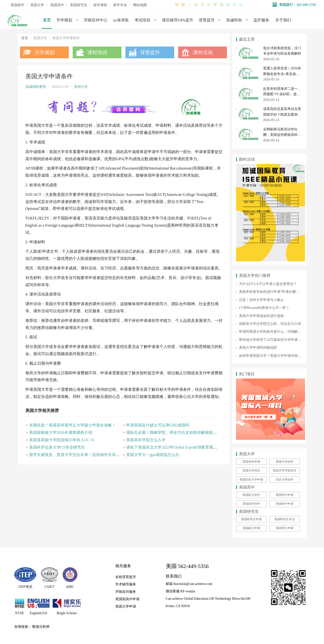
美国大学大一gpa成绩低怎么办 (151, 468)
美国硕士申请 (251, 528)
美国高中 (57, 5)
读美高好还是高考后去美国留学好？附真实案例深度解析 (282, 114)
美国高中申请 (285, 495)
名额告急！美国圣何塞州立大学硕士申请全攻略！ (72, 439)
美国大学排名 (251, 471)
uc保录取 (121, 20)
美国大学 (37, 5)
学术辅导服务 (126, 584)
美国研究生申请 (251, 519)
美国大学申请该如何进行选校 (261, 316)
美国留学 (17, 5)
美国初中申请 (285, 504)
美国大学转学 (285, 462)
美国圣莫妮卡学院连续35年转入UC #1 (62, 454)
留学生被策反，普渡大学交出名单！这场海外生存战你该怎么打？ (86, 468)
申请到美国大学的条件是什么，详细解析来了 (273, 332)
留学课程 (100, 5)
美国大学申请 (126, 606)
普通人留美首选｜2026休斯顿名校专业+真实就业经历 (282, 74)
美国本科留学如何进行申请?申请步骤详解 (271, 292)
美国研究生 (79, 5)
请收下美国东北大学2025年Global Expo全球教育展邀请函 (174, 461)
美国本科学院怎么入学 (145, 454)
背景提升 (207, 20)
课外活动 (201, 52)
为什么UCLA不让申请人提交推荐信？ (268, 284)
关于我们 (283, 20)
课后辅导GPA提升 (178, 20)
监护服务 (261, 20)
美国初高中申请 (127, 599)
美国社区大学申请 (251, 480)
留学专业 (120, 5)
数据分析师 (41, 627)
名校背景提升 (126, 577)
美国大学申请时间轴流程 (258, 348)
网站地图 (140, 5)
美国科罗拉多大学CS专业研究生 (57, 461)
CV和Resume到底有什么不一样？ (264, 308)
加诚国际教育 (36, 87)
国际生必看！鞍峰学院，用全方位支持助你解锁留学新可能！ (178, 446)
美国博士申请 (285, 528)
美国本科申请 (251, 462)
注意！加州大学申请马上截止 (261, 300)
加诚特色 (234, 20)
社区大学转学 (285, 480)
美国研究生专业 (285, 519)
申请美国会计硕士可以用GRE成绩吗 (156, 439)
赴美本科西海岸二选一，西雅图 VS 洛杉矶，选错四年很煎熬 (282, 94)
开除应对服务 (126, 592)
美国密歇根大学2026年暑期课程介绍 (61, 446)
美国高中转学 (251, 504)
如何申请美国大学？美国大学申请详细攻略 (272, 356)
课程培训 (97, 52)
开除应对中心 (96, 20)
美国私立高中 (251, 495)
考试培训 (142, 20)
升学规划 (64, 20)
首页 (47, 20)
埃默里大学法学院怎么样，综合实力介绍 (270, 324)
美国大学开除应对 (285, 471)
